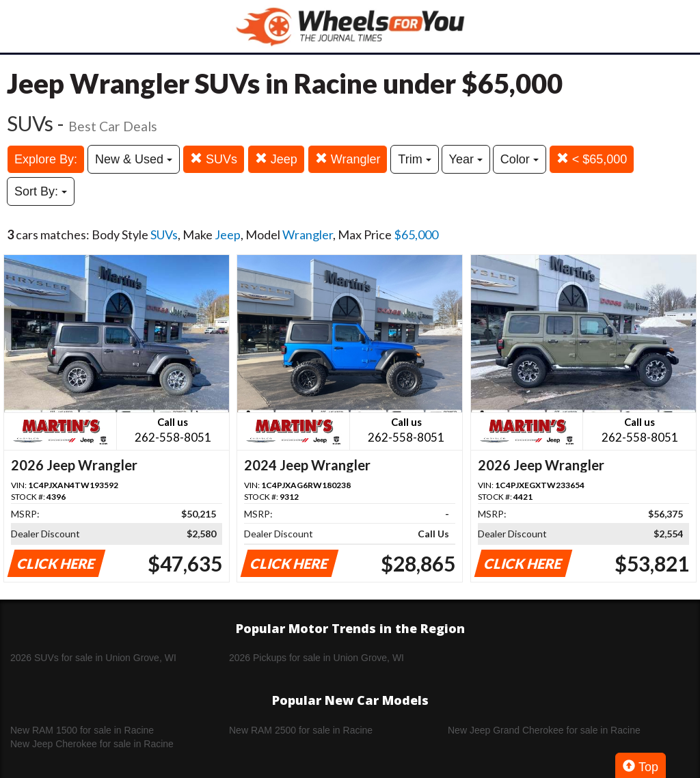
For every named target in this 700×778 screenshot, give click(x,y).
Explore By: (46, 159)
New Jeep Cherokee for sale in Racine (92, 744)
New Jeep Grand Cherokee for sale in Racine (544, 730)
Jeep (276, 159)
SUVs (214, 159)
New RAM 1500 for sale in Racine (82, 730)
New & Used (134, 159)
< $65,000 (592, 159)
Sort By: (41, 191)
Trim (414, 159)
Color (520, 159)
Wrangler (348, 159)
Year (466, 159)
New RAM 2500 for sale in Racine (301, 730)
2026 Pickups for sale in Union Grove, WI (317, 658)
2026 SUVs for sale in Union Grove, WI (93, 658)
